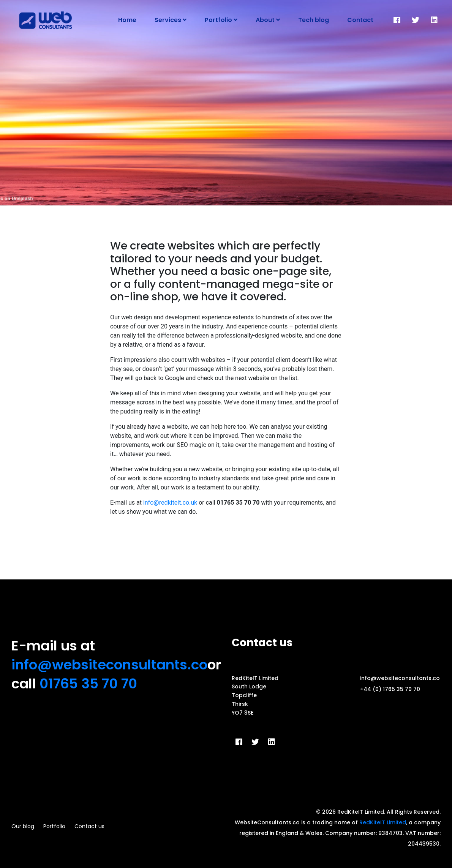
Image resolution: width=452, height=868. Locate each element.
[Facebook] (397, 20)
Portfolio (54, 826)
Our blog (23, 826)
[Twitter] (416, 20)
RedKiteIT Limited (383, 822)
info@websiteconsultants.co (109, 665)
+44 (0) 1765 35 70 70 (390, 689)
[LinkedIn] (434, 20)
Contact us (89, 826)
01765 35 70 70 (88, 684)
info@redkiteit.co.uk (170, 503)
